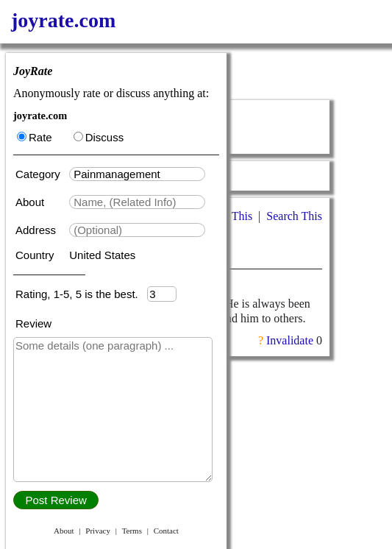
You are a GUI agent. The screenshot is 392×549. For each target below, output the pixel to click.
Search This (294, 216)
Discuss (99, 137)
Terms (132, 531)
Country (36, 255)
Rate (35, 137)
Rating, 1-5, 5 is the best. (81, 294)
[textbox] (137, 174)
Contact (166, 531)
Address (37, 230)
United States (102, 255)
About (31, 202)
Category (41, 174)
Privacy (98, 531)
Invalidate (290, 340)
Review (33, 323)
